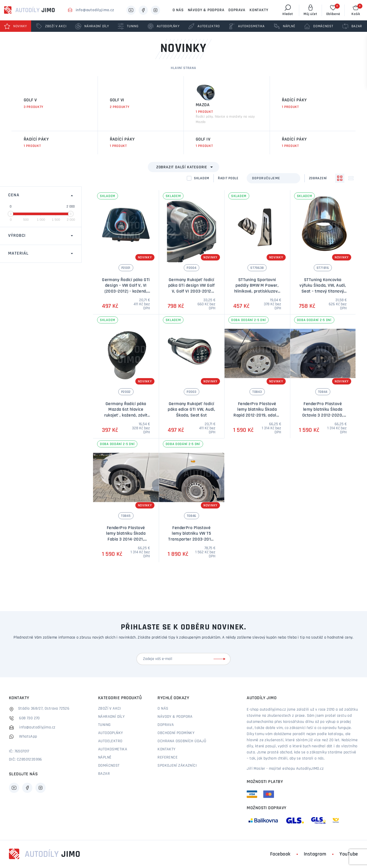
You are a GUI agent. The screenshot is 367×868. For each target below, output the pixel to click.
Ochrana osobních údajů (182, 741)
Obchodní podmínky (176, 733)
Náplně (105, 757)
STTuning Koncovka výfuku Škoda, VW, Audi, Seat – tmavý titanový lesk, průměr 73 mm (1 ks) (323, 291)
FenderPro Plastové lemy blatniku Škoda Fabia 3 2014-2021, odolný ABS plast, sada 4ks (126, 539)
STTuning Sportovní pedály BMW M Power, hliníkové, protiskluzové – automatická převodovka (257, 291)
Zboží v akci (110, 709)
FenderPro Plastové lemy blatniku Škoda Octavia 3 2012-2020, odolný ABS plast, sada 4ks (323, 415)
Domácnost (109, 766)
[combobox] (273, 178)
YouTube (349, 854)
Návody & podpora (206, 10)
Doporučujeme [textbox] (266, 178)
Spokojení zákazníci (177, 766)
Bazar (104, 774)
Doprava (237, 10)
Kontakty (259, 10)
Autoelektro (110, 741)
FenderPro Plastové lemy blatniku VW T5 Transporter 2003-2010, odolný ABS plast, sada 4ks (191, 539)
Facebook (280, 854)
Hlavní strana (183, 68)
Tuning (104, 725)
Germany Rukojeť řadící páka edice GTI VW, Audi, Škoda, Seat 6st (191, 410)
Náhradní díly (111, 717)
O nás (178, 10)
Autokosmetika (113, 749)
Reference (168, 757)
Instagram (315, 854)
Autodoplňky (110, 733)
